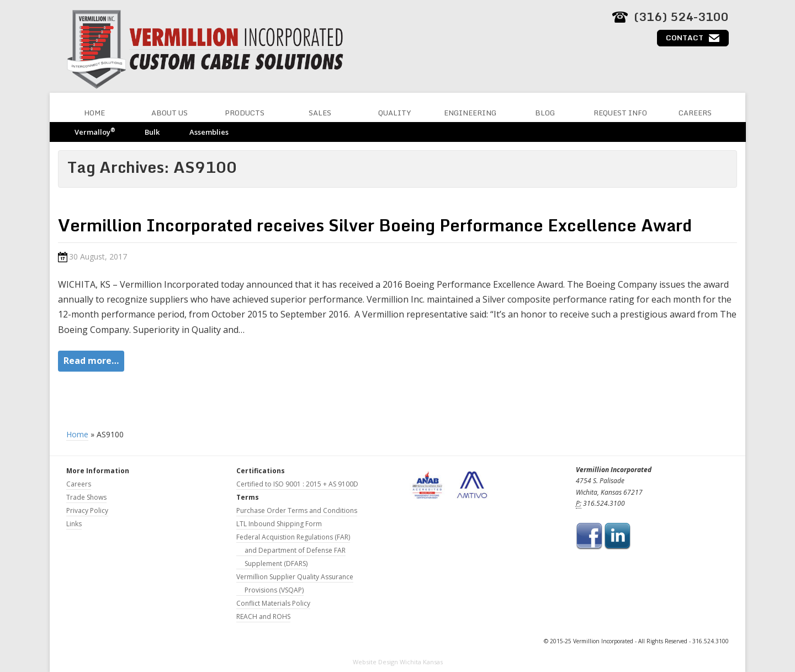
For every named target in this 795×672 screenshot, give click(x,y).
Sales (320, 113)
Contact (685, 38)
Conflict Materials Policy (273, 603)
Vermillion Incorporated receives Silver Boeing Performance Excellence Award (375, 225)
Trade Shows (86, 497)
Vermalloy (95, 132)
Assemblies (209, 132)
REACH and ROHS (263, 617)
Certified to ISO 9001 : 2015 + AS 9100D (297, 484)
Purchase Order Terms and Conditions (297, 510)
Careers (695, 113)
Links (74, 524)
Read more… (91, 361)
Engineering (470, 113)
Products (245, 113)
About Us (169, 113)
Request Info (620, 113)
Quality (395, 113)
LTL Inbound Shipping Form (279, 524)
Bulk (152, 132)
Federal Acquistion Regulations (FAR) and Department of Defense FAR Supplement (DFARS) (293, 550)
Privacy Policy (87, 510)
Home (94, 113)
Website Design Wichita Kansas (398, 662)
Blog (545, 113)
